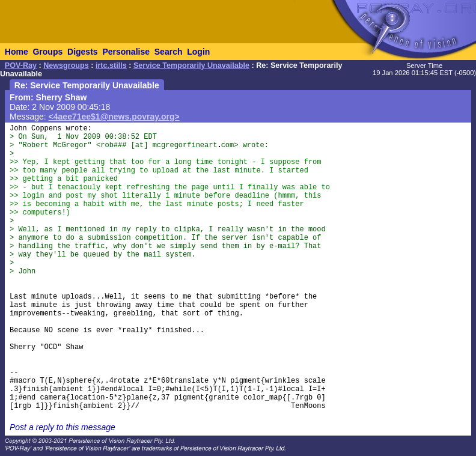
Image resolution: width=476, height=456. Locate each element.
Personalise (126, 52)
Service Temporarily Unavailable (191, 65)
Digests (83, 52)
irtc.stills (111, 65)
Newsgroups (66, 65)
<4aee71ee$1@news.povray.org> (114, 117)
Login (198, 52)
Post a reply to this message (63, 427)
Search (169, 52)
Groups (47, 52)
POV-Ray (21, 65)
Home (17, 52)
